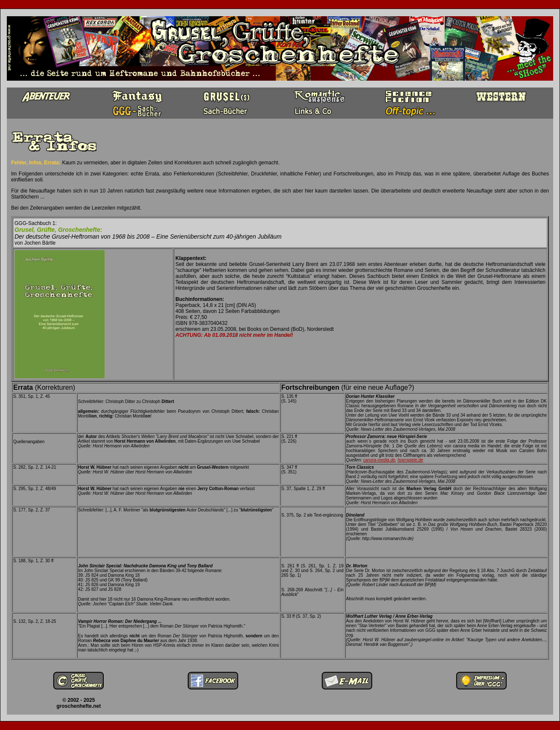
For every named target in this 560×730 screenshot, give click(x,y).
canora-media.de (379, 460)
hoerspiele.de (410, 460)
